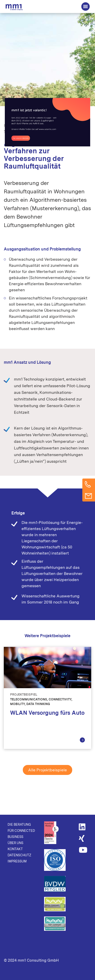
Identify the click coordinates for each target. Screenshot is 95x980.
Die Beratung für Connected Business (14, 7)
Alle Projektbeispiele (48, 770)
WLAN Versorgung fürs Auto (47, 713)
